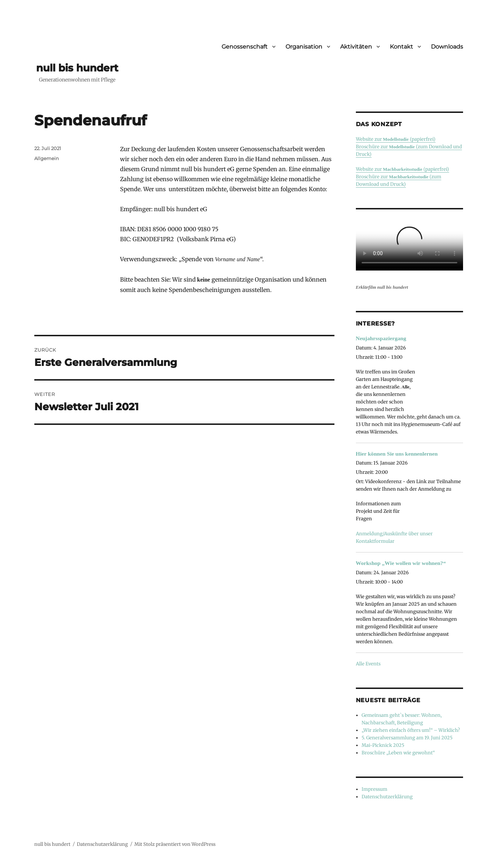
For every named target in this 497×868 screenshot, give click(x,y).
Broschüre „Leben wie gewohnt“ (398, 753)
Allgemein (47, 158)
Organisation (304, 47)
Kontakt (401, 47)
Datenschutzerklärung (387, 797)
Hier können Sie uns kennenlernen (397, 454)
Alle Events (368, 664)
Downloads (447, 47)
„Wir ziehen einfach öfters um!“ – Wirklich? (411, 730)
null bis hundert (77, 68)
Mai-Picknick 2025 (383, 745)
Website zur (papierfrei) (396, 139)
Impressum (374, 789)
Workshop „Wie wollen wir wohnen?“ (401, 563)
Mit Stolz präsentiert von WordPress (175, 844)
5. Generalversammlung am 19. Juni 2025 (407, 738)
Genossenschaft (245, 47)
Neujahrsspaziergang (381, 338)
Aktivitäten (356, 47)
